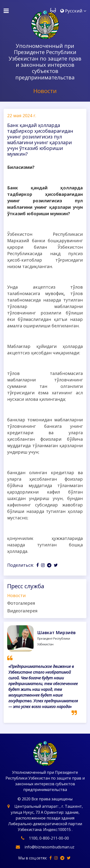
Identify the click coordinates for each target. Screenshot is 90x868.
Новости (16, 595)
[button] (73, 11)
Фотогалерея (21, 603)
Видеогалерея (22, 611)
